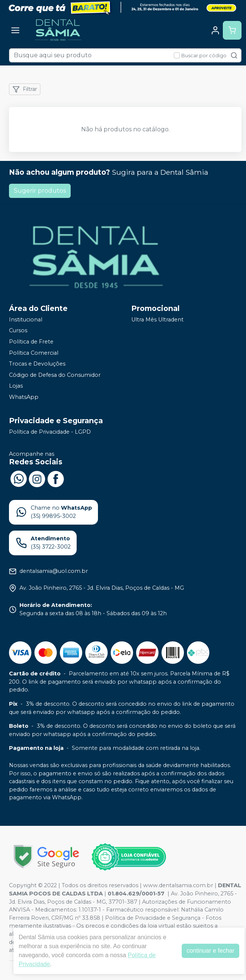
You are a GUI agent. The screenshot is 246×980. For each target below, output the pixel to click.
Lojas (16, 386)
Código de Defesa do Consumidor (55, 375)
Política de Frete (31, 342)
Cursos (18, 330)
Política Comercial (34, 353)
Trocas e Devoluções (37, 364)
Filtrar (25, 89)
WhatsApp (24, 397)
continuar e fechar (210, 951)
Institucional (26, 320)
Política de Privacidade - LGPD (50, 432)
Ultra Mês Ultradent (157, 320)
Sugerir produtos (40, 191)
